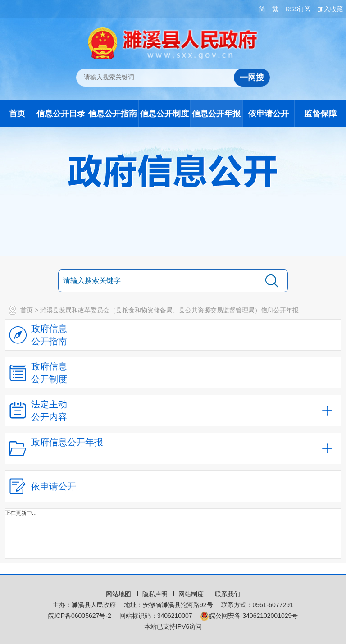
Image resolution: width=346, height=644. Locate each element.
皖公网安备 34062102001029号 (249, 616)
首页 (17, 114)
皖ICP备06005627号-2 (80, 616)
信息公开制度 (164, 114)
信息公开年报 (216, 114)
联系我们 (228, 594)
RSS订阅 (298, 9)
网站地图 (119, 594)
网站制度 (192, 594)
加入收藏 (330, 9)
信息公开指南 (113, 114)
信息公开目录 (61, 114)
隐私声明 (156, 594)
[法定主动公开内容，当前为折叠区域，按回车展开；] (173, 411)
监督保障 (320, 114)
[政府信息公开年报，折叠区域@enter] (173, 448)
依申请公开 (269, 114)
